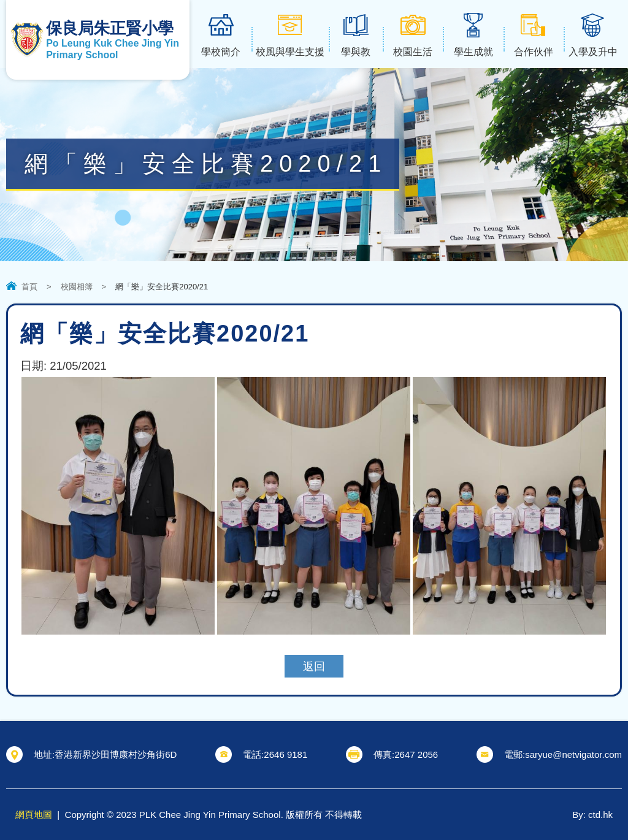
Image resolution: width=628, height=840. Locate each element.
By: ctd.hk (592, 815)
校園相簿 (77, 287)
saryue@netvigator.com (573, 754)
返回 (314, 666)
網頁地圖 (34, 815)
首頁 (29, 287)
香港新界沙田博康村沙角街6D (116, 754)
